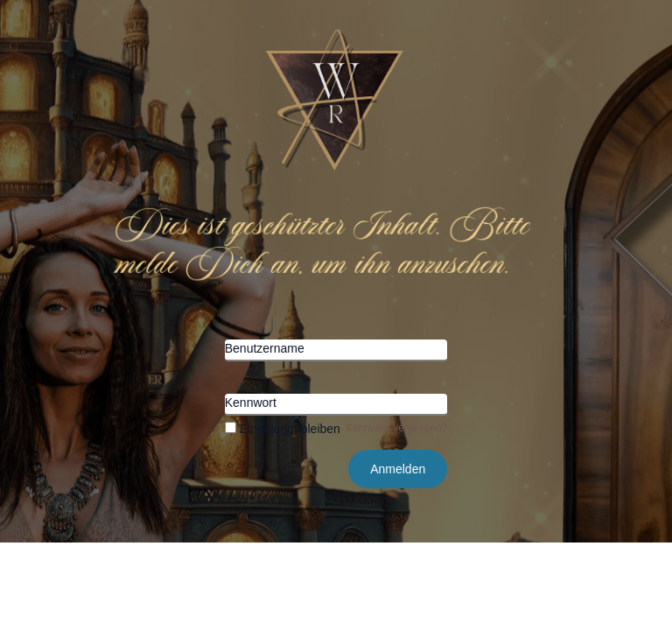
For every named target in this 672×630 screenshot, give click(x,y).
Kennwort (251, 402)
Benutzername (265, 348)
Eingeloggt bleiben (283, 429)
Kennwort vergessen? (396, 428)
